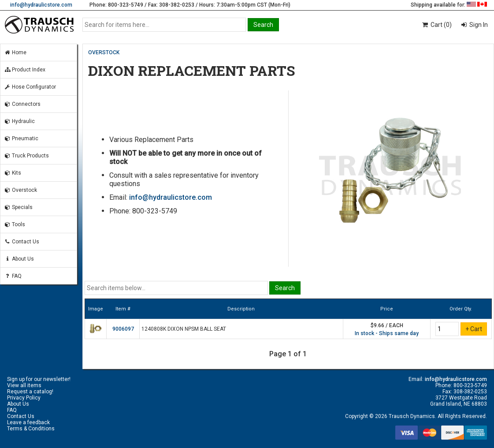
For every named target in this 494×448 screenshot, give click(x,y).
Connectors (22, 104)
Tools (15, 224)
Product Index (25, 70)
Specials (18, 207)
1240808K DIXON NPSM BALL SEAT (184, 329)
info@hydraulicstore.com (41, 5)
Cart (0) (436, 25)
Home (15, 52)
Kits (13, 173)
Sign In (478, 25)
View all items (24, 385)
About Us (19, 259)
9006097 (123, 329)
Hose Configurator (30, 87)
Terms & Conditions (31, 429)
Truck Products (26, 156)
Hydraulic (19, 121)
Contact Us (22, 242)
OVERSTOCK (104, 52)
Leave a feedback (28, 422)
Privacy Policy (24, 398)
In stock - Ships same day (387, 333)
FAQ (13, 276)
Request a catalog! (30, 392)
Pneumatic (21, 138)
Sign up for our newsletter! (39, 379)
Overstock (20, 190)
